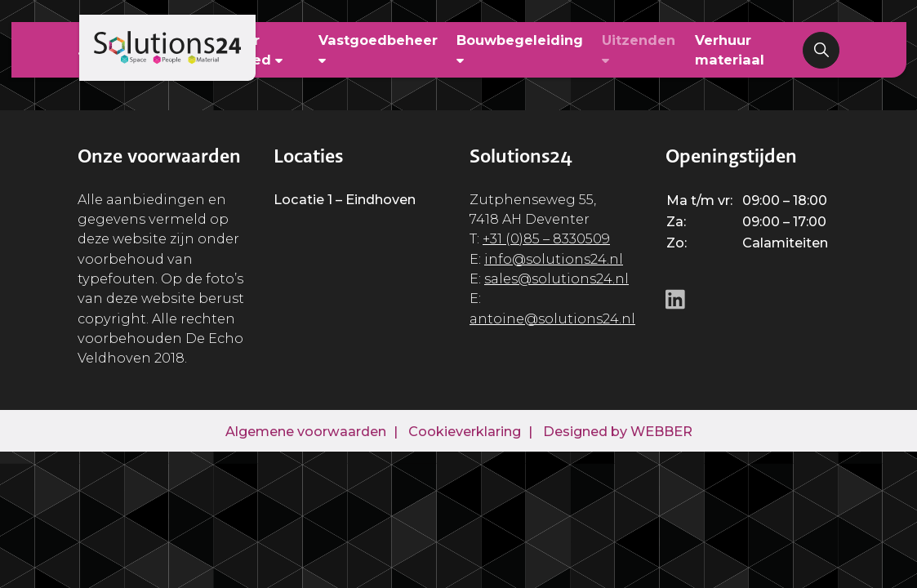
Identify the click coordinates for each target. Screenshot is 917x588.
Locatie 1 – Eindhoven (345, 199)
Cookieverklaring (465, 431)
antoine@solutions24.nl (552, 318)
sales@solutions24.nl (556, 278)
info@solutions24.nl (554, 259)
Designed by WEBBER (618, 431)
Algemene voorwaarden (306, 431)
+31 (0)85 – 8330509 (546, 238)
